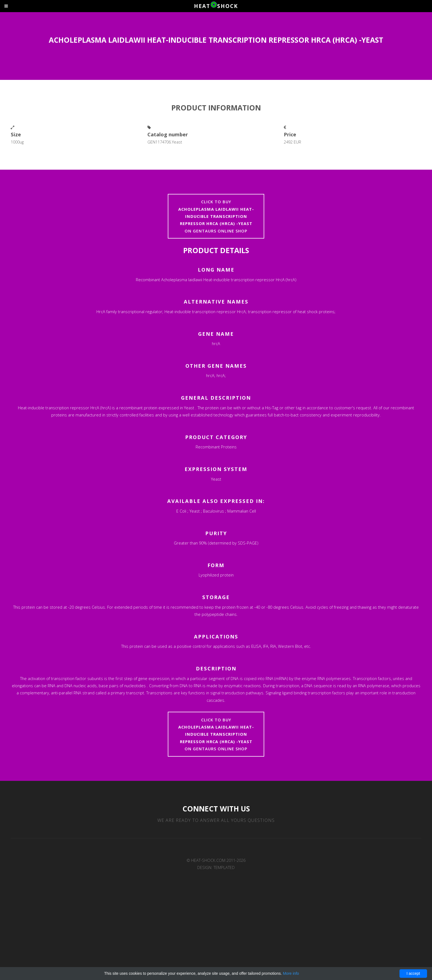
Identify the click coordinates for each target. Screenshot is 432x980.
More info (291, 973)
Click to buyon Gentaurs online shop (216, 216)
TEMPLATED (224, 867)
